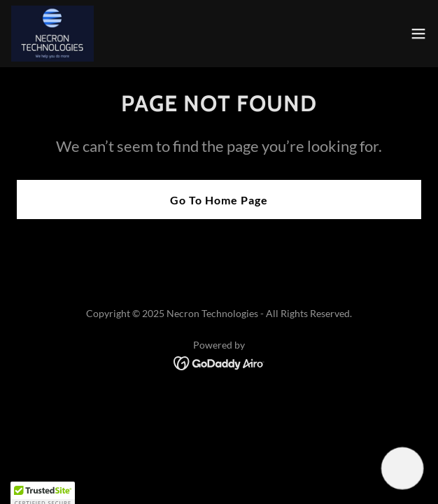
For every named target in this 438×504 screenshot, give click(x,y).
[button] (418, 34)
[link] (52, 34)
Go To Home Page (219, 200)
